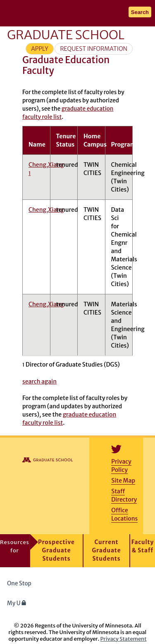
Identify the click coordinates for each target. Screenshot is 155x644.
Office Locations (124, 514)
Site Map (123, 481)
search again (39, 381)
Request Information (94, 49)
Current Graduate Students (107, 550)
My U (17, 603)
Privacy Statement (124, 639)
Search (140, 12)
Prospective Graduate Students (56, 550)
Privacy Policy (121, 466)
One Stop (19, 584)
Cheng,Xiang (46, 210)
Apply (40, 49)
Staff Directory (124, 495)
